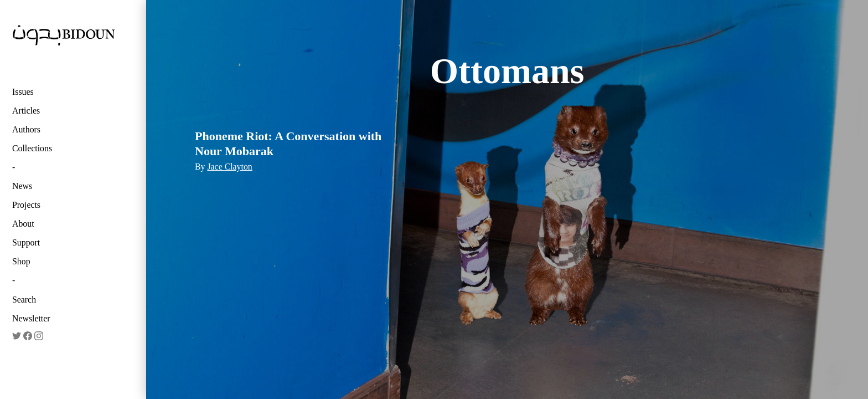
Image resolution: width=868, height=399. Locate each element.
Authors (26, 129)
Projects (26, 205)
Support (26, 242)
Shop (21, 261)
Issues (23, 92)
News (22, 186)
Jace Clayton (229, 167)
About (23, 224)
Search (24, 300)
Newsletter (31, 318)
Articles (26, 111)
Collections (32, 148)
